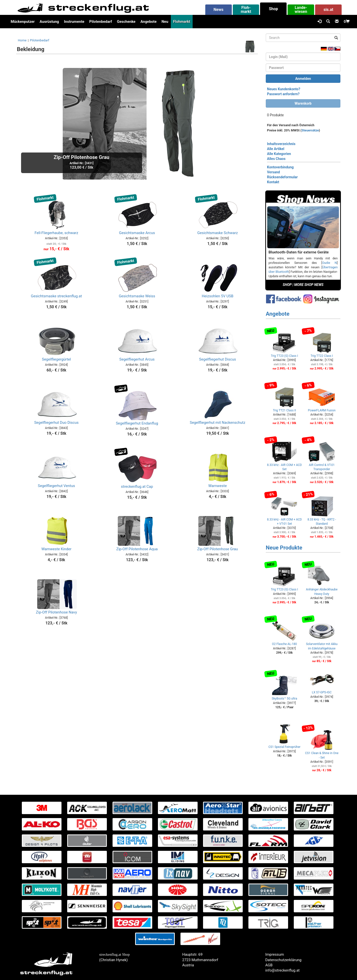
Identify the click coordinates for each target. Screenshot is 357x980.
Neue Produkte (284, 548)
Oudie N (329, 263)
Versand (273, 172)
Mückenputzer (23, 22)
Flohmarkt (182, 22)
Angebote (148, 22)
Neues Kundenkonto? (284, 89)
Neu (165, 22)
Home (22, 40)
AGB (269, 965)
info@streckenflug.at (283, 970)
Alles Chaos (276, 159)
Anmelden (303, 79)
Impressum (275, 954)
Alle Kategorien (279, 154)
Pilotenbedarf (101, 22)
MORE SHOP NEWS (309, 285)
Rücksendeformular (282, 177)
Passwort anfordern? (283, 94)
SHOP (287, 285)
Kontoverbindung (280, 167)
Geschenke (126, 22)
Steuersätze (310, 130)
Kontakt (273, 182)
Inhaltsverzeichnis (281, 144)
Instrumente (74, 22)
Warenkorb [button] (303, 103)
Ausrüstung (49, 22)
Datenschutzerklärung (283, 960)
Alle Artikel (276, 149)
